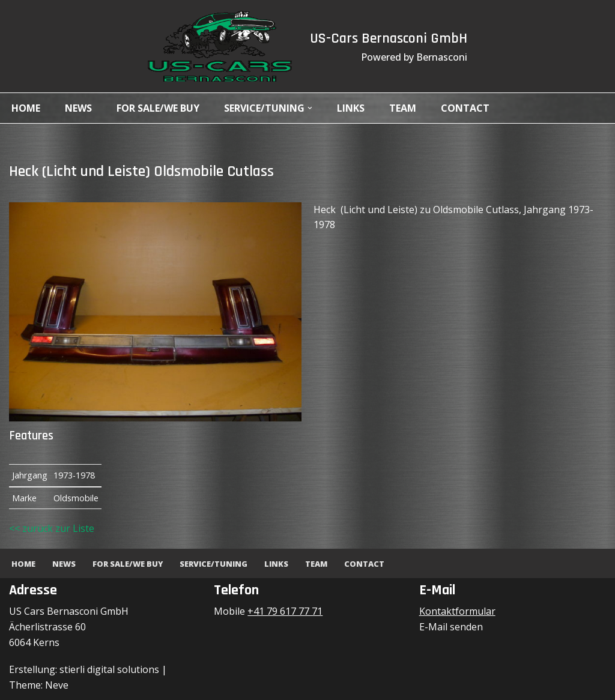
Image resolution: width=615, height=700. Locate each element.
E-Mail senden (451, 627)
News (78, 108)
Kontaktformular (457, 611)
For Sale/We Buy (158, 108)
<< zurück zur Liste (52, 528)
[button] (310, 108)
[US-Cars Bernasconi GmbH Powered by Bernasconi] (220, 46)
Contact (465, 108)
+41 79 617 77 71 (285, 611)
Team (403, 108)
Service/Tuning (214, 564)
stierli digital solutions (109, 669)
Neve (57, 685)
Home (26, 108)
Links (351, 108)
